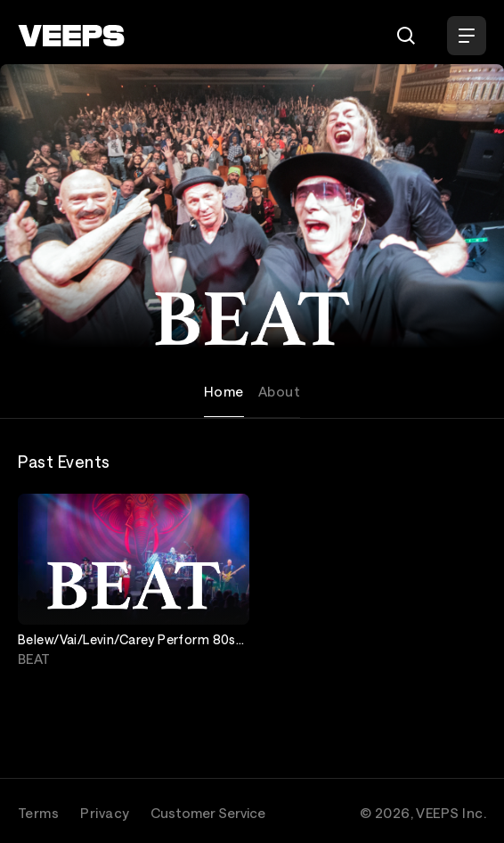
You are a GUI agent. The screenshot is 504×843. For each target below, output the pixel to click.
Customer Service (208, 813)
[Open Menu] (467, 36)
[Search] (406, 36)
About (279, 391)
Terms (38, 813)
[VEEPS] (71, 36)
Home (224, 391)
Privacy (105, 813)
